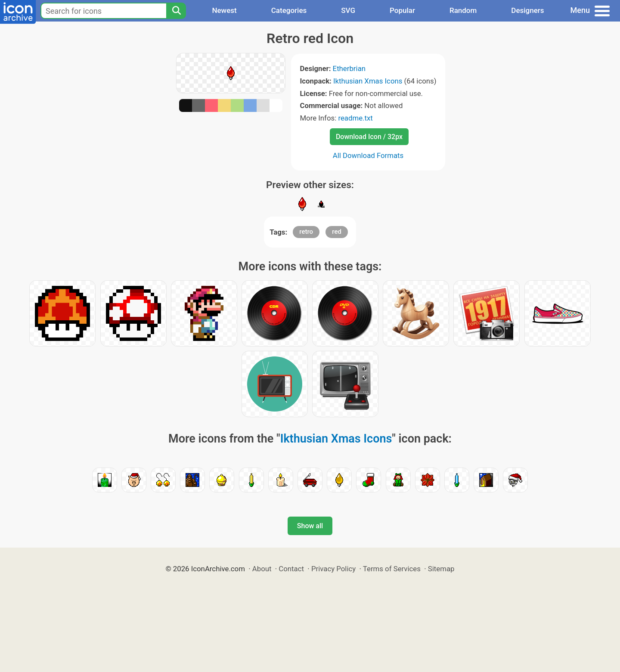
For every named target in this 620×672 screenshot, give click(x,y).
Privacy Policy (333, 569)
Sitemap (441, 569)
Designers (527, 10)
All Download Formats (368, 155)
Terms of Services (392, 569)
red (337, 232)
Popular (402, 10)
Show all (310, 526)
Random (463, 10)
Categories (289, 10)
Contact (291, 569)
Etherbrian (349, 68)
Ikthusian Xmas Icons (368, 81)
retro (306, 232)
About (262, 569)
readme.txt (355, 118)
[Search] (176, 11)
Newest (224, 10)
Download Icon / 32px (369, 137)
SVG (348, 10)
